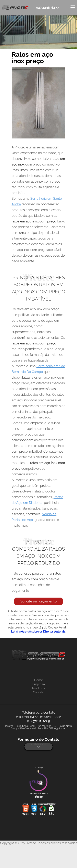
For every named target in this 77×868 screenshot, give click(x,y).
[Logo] (38, 656)
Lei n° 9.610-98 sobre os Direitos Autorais (38, 632)
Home (39, 680)
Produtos (38, 688)
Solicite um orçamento (38, 601)
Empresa (39, 684)
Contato (39, 692)
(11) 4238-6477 (48, 8)
